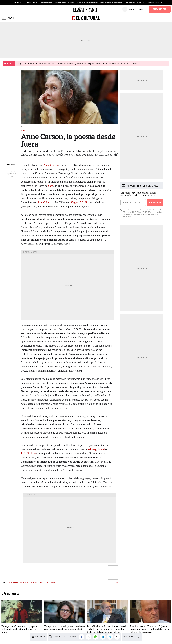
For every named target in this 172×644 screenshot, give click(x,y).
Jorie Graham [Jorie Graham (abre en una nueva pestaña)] (28, 453)
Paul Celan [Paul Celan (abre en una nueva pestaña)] (44, 202)
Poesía (24, 131)
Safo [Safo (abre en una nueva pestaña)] (51, 186)
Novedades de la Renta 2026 (135, 3)
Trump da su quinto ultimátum (87, 3)
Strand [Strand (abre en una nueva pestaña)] (101, 449)
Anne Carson (51, 582)
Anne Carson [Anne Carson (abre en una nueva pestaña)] (51, 165)
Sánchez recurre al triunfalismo (111, 3)
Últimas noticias (31, 3)
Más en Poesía (10, 594)
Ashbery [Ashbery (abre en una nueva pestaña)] (92, 449)
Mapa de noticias (46, 3)
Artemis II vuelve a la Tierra (64, 3)
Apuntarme (155, 203)
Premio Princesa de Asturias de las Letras (26, 582)
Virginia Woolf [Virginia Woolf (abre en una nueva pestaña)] (79, 202)
